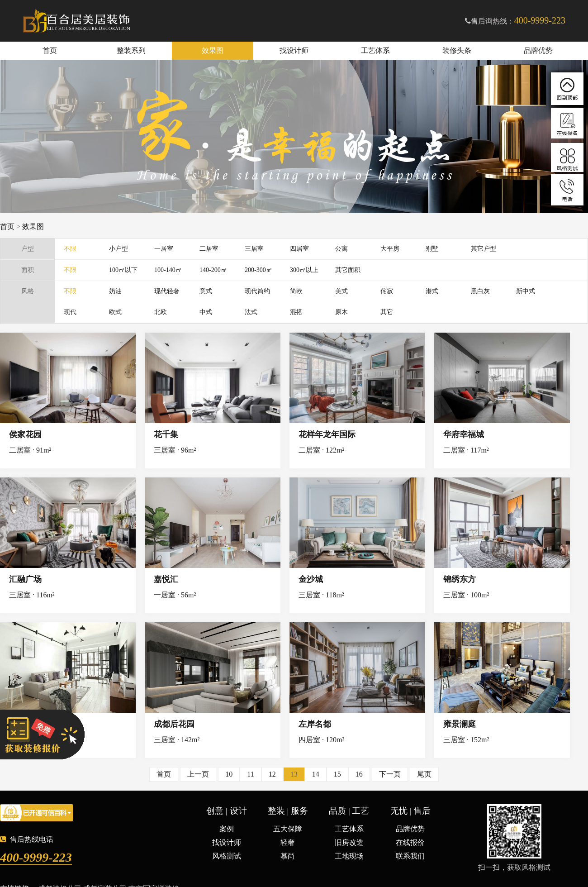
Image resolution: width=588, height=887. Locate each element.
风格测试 (227, 856)
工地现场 (349, 856)
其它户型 (484, 249)
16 (359, 774)
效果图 (213, 50)
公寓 (341, 249)
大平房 (390, 249)
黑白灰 (480, 291)
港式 (432, 291)
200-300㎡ (258, 270)
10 (229, 774)
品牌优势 (538, 50)
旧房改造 (349, 842)
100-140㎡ (168, 270)
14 (316, 774)
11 (250, 774)
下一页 (390, 774)
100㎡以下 (123, 270)
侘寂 (387, 291)
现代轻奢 (167, 291)
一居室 (164, 249)
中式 (206, 312)
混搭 (296, 312)
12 (272, 774)
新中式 (526, 291)
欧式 (115, 312)
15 (337, 774)
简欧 (296, 291)
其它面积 (348, 270)
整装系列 (131, 50)
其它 (387, 312)
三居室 (254, 249)
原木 (341, 312)
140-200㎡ (213, 270)
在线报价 (410, 842)
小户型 (119, 249)
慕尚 (288, 856)
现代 (70, 312)
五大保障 (288, 829)
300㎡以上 (304, 270)
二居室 (209, 249)
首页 (50, 50)
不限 (70, 249)
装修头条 (457, 50)
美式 (341, 291)
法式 (251, 312)
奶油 (115, 291)
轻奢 (288, 842)
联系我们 (410, 856)
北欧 (161, 312)
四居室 (299, 249)
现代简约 (257, 291)
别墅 (432, 249)
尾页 (424, 774)
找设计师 (294, 50)
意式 (206, 291)
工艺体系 (375, 50)
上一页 (198, 774)
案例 (227, 829)
